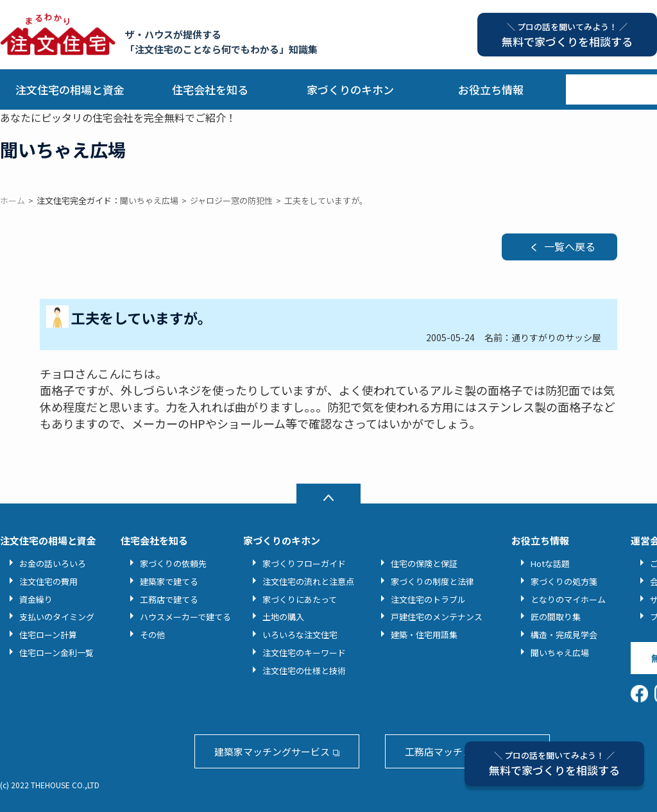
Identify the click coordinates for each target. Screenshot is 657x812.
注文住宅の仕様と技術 (304, 671)
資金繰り (36, 599)
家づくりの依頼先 (173, 563)
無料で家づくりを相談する (554, 764)
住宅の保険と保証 (424, 563)
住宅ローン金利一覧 (56, 653)
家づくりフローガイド (304, 563)
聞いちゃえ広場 (560, 653)
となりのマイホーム (568, 599)
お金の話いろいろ (53, 563)
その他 (152, 635)
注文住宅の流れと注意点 (308, 581)
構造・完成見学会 (564, 635)
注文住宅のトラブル (428, 599)
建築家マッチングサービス (272, 751)
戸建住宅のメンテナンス (437, 617)
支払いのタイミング (57, 617)
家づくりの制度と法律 (432, 581)
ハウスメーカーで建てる (185, 617)
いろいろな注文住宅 (300, 635)
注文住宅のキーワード (304, 653)
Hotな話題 (550, 563)
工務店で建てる (169, 599)
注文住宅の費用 (48, 581)
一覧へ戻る (570, 246)
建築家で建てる (169, 581)
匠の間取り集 (556, 617)
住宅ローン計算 (48, 635)
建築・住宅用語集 (424, 635)
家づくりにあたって (300, 599)
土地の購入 (283, 617)
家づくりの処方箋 (564, 581)
